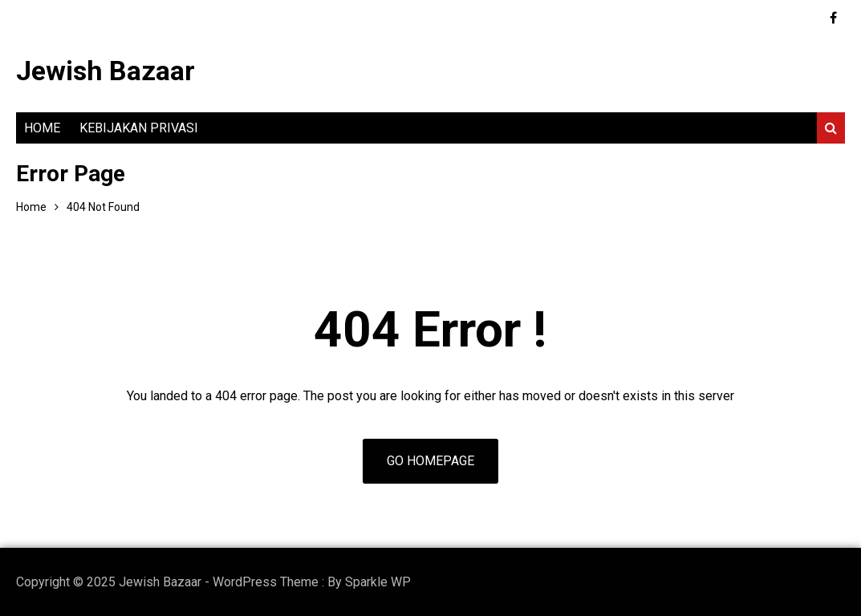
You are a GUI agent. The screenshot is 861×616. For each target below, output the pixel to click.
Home (42, 128)
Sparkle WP (378, 582)
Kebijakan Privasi (139, 128)
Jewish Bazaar (106, 71)
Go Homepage (430, 461)
